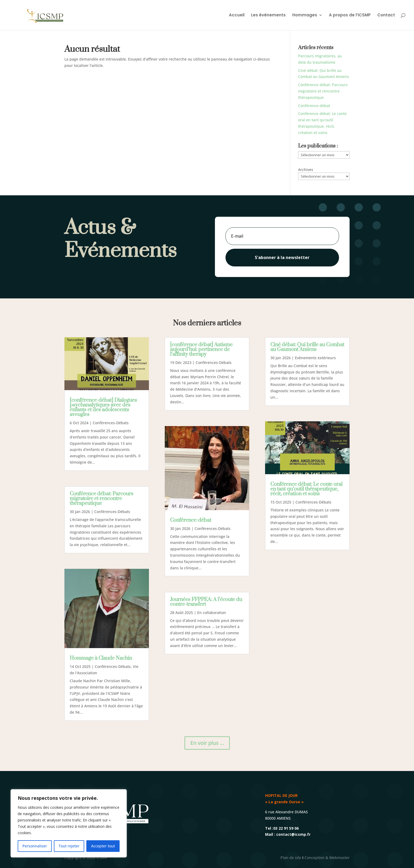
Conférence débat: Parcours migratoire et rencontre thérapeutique (323, 91)
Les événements (268, 15)
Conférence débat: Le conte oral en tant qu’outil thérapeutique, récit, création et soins (306, 489)
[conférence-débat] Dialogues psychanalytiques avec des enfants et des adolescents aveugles (103, 407)
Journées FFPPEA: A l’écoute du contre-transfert (206, 602)
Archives (306, 170)
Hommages (305, 15)
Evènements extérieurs (315, 358)
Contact (386, 15)
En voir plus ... (207, 743)
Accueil (237, 15)
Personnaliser (35, 846)
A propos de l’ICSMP (350, 15)
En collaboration (212, 613)
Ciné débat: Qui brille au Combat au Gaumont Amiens (307, 347)
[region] (69, 823)
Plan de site (291, 858)
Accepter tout (103, 846)
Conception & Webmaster (327, 858)
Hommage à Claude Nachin (101, 658)
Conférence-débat (314, 106)
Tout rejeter (69, 846)
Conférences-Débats (111, 423)
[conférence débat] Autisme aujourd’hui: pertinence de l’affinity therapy (201, 350)
